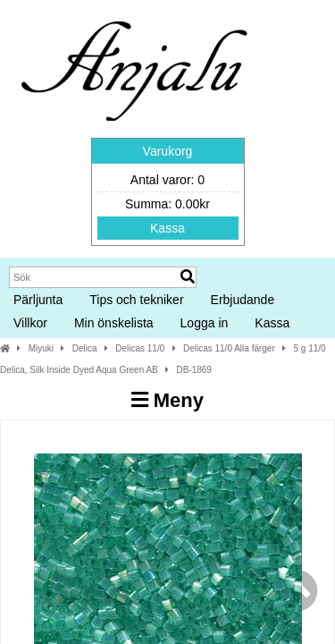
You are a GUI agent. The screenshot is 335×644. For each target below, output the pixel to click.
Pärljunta (38, 300)
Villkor (30, 323)
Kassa (167, 228)
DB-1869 (193, 370)
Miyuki (41, 348)
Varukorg (168, 151)
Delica (85, 348)
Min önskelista (114, 323)
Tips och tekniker (136, 300)
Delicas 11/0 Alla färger (229, 348)
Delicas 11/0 (140, 348)
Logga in (205, 323)
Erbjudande (243, 300)
